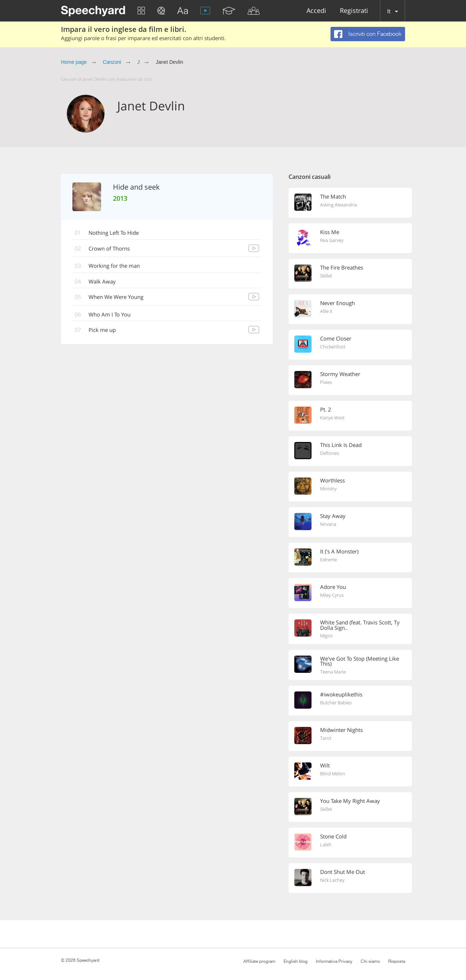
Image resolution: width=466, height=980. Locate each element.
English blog (296, 961)
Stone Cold (333, 837)
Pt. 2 (326, 409)
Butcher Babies (336, 704)
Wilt (325, 766)
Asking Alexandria (339, 205)
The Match (333, 196)
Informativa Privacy (334, 961)
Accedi (316, 11)
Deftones (330, 453)
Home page (74, 62)
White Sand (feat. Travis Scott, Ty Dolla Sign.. (360, 625)
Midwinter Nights (341, 731)
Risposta (397, 961)
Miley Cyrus (332, 595)
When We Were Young (119, 298)
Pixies (326, 382)
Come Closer (336, 338)
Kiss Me (330, 232)
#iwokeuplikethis (341, 695)
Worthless (332, 480)
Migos (326, 636)
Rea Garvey (332, 241)
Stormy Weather (340, 374)
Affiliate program (259, 961)
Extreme (329, 560)
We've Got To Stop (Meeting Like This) (360, 662)
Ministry (328, 489)
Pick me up (104, 331)
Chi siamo (370, 961)
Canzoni (112, 62)
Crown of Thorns (112, 249)
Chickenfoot (333, 347)
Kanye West (332, 418)
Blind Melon (333, 775)
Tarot (326, 739)
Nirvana (328, 524)
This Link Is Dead (341, 445)
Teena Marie (333, 673)
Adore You (333, 587)
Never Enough (337, 303)
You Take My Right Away (350, 802)
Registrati (354, 11)
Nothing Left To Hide (117, 233)
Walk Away (103, 282)
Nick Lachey (332, 881)
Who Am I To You (112, 315)
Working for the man (117, 266)
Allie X (326, 311)
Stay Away (333, 516)
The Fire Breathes (342, 267)
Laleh (326, 846)
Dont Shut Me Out (343, 873)
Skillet (326, 276)
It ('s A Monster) (339, 551)
